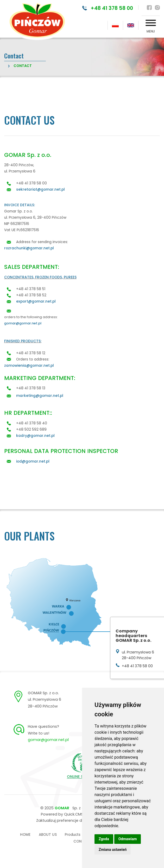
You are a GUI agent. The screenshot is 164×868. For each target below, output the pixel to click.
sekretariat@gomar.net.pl (40, 189)
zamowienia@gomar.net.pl (29, 366)
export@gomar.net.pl (36, 301)
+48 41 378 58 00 (112, 8)
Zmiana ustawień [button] (113, 850)
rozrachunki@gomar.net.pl (29, 248)
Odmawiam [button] (128, 839)
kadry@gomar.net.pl (35, 436)
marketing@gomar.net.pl (40, 396)
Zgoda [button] (104, 839)
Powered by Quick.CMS (62, 814)
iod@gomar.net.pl (33, 461)
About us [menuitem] (48, 835)
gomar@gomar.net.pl (23, 323)
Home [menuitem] (25, 835)
